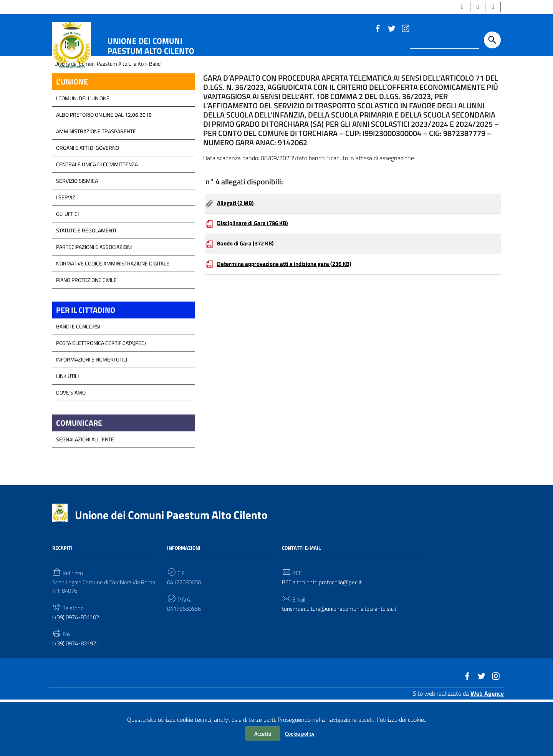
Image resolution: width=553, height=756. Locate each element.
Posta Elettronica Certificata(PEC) (101, 391)
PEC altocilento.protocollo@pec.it (325, 632)
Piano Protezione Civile (86, 327)
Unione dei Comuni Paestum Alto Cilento (151, 47)
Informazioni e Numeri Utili (92, 408)
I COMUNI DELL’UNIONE (83, 145)
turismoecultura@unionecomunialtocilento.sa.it (342, 660)
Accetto (263, 734)
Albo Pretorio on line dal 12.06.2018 (104, 162)
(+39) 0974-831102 (78, 669)
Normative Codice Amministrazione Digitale (113, 310)
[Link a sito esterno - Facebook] (377, 29)
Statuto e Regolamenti (86, 277)
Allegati (237, 255)
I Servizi (66, 244)
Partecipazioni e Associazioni (94, 294)
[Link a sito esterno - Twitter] (391, 29)
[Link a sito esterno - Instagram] (405, 29)
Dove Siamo (71, 441)
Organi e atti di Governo (88, 195)
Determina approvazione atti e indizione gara (289, 318)
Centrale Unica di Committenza (97, 211)
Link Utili (67, 424)
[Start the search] (492, 41)
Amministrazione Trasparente (96, 178)
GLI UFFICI (67, 261)
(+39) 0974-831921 (78, 696)
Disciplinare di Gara (255, 276)
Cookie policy (300, 734)
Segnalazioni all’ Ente (85, 489)
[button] (459, 7)
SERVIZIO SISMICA (77, 228)
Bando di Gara (248, 297)
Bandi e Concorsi (78, 375)
